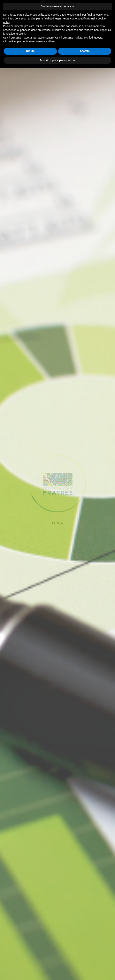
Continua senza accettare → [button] (57, 6)
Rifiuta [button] (30, 51)
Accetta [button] (85, 51)
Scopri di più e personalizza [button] (57, 60)
